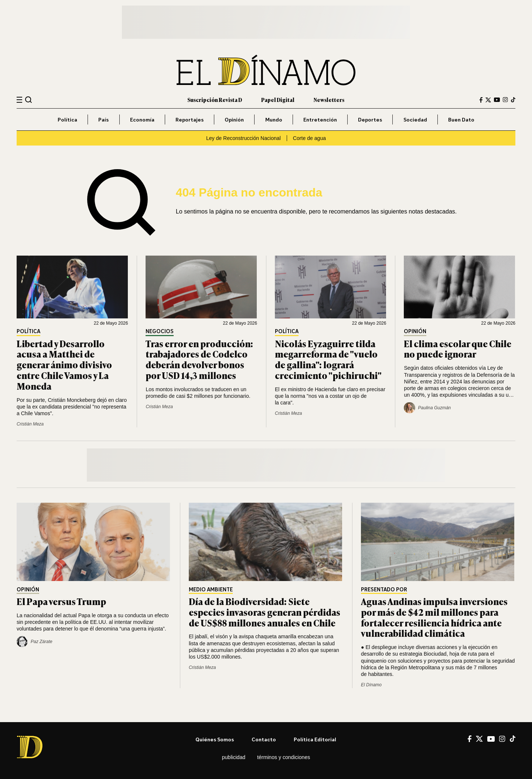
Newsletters (329, 100)
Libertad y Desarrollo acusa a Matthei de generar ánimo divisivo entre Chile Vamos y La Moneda (64, 365)
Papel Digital (278, 100)
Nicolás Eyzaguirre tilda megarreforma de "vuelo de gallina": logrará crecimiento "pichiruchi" (328, 359)
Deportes (370, 119)
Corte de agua (309, 138)
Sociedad (415, 119)
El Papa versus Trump (61, 601)
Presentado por (384, 590)
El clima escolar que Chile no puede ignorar (458, 349)
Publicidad (234, 757)
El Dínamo (371, 685)
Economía (142, 119)
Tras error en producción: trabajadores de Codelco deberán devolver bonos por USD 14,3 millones (199, 359)
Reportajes (190, 119)
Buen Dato (461, 119)
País (103, 119)
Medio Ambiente (211, 590)
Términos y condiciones (284, 757)
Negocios (160, 332)
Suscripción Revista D (215, 100)
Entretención (320, 119)
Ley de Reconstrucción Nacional (243, 138)
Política (67, 119)
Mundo (274, 119)
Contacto (264, 739)
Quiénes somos (215, 739)
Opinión (234, 119)
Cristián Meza (30, 424)
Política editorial (315, 739)
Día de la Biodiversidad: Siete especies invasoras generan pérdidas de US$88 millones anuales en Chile (265, 612)
